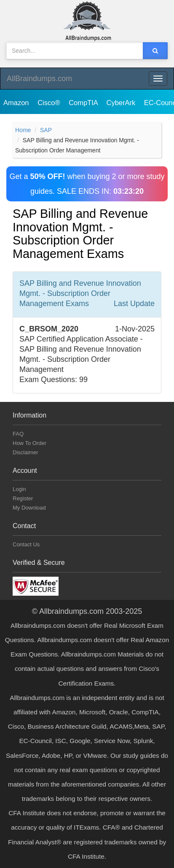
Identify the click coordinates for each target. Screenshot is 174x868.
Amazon (17, 103)
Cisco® (50, 103)
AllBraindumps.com (39, 79)
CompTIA (84, 103)
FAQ (18, 434)
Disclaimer (25, 452)
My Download (29, 508)
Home (23, 130)
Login (19, 489)
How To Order (29, 443)
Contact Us (26, 544)
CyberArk (122, 103)
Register (23, 498)
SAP (46, 130)
